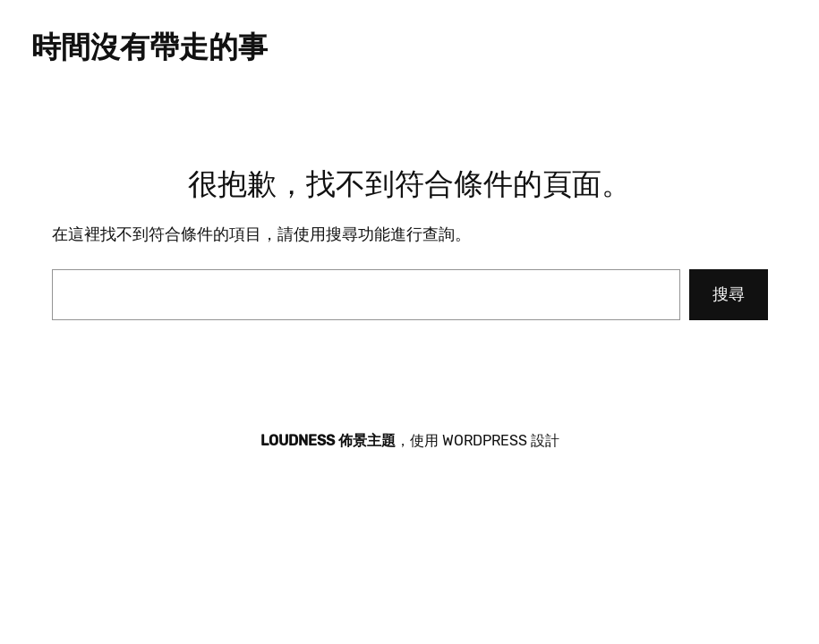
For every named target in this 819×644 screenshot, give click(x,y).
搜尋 (729, 294)
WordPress (485, 441)
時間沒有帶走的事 (149, 47)
